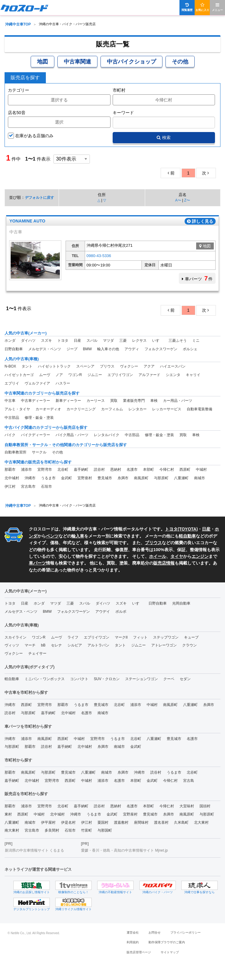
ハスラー (63, 383)
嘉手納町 (81, 470)
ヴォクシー (129, 366)
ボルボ (121, 612)
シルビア (75, 645)
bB (43, 645)
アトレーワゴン (164, 645)
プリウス (107, 366)
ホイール (158, 556)
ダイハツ (28, 341)
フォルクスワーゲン (161, 349)
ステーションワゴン (141, 679)
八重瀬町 (181, 478)
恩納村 (116, 470)
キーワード (123, 113)
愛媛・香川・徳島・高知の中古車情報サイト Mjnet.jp (124, 850)
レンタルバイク (107, 435)
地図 (43, 62)
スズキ (46, 341)
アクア (149, 366)
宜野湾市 (45, 470)
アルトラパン (98, 645)
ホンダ (10, 341)
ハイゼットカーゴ (19, 375)
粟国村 (103, 822)
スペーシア (85, 366)
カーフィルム (112, 409)
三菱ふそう (178, 341)
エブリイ (12, 383)
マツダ (108, 341)
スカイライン (15, 637)
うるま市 (48, 478)
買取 (114, 401)
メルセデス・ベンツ (45, 349)
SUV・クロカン (107, 679)
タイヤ (177, 556)
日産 (77, 341)
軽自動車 (187, 536)
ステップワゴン (166, 637)
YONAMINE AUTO (27, 221)
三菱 (123, 341)
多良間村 (52, 830)
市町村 (119, 90)
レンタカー (138, 409)
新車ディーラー (68, 401)
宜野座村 (85, 478)
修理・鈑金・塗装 (39, 418)
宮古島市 (28, 487)
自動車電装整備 (199, 409)
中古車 (10, 401)
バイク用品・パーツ (72, 435)
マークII (121, 637)
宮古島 (189, 781)
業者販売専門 (134, 401)
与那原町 (161, 478)
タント (27, 366)
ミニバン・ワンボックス (45, 679)
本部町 (148, 470)
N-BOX (10, 366)
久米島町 (181, 822)
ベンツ (52, 536)
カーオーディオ (48, 409)
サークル (39, 452)
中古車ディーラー (36, 401)
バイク (10, 435)
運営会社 (133, 933)
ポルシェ (190, 349)
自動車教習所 (15, 452)
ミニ (196, 341)
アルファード (149, 375)
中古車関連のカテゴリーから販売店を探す (42, 393)
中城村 (201, 470)
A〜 (178, 200)
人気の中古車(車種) (22, 359)
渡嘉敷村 (121, 822)
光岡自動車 (181, 603)
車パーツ (37, 563)
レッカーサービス (167, 409)
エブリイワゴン (120, 375)
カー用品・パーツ (178, 401)
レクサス (139, 341)
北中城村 (12, 478)
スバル (92, 341)
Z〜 (187, 200)
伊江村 (10, 487)
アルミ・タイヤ (17, 409)
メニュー (217, 7)
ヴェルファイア (37, 383)
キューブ (191, 637)
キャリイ (193, 375)
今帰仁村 (167, 470)
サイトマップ (170, 952)
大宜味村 (187, 806)
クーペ (169, 679)
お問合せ (155, 933)
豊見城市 (105, 478)
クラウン (189, 645)
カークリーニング (81, 409)
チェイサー (37, 653)
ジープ (72, 349)
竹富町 (87, 830)
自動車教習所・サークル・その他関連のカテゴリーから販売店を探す (66, 445)
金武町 (66, 478)
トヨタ (63, 341)
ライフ (73, 637)
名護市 (132, 470)
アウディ (132, 349)
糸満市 (123, 478)
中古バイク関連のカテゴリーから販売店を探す (46, 427)
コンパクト (79, 679)
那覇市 (10, 470)
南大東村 (12, 830)
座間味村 (141, 822)
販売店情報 (164, 563)
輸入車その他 (108, 349)
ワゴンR (75, 375)
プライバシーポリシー (186, 933)
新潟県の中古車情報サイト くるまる (34, 850)
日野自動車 (14, 349)
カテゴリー (19, 90)
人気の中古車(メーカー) (26, 333)
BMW (87, 349)
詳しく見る (200, 221)
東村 (8, 814)
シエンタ (173, 375)
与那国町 (105, 830)
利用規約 (133, 942)
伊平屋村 (48, 822)
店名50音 (17, 113)
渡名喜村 (161, 822)
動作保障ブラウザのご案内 (167, 942)
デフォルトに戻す (39, 198)
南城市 (199, 478)
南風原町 (141, 478)
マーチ (30, 645)
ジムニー (95, 375)
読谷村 (99, 470)
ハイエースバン (173, 366)
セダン (185, 679)
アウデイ (103, 612)
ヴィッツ (12, 645)
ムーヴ (45, 375)
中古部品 (12, 418)
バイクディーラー (36, 435)
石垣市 (46, 487)
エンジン (200, 556)
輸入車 (78, 536)
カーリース (96, 401)
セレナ (56, 645)
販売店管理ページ (139, 952)
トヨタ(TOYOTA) (181, 529)
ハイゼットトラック (54, 366)
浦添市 (26, 470)
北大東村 (201, 822)
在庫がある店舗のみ (34, 136)
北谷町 (63, 470)
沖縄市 (30, 478)
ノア (59, 375)
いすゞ (158, 341)
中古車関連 (77, 62)
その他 (180, 62)
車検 (154, 401)
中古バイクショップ (131, 62)
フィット (140, 637)
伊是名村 (68, 822)
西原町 (185, 470)
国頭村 (205, 806)
